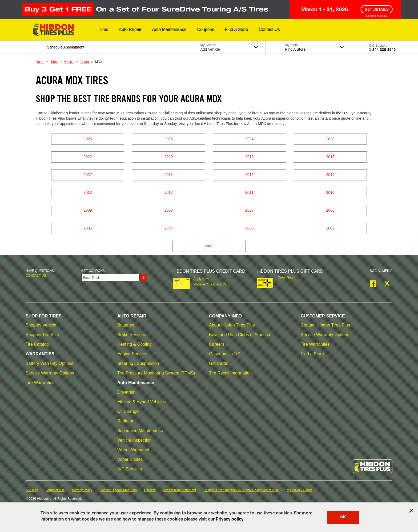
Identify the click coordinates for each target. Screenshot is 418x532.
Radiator (125, 421)
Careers (217, 344)
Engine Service (132, 354)
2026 (88, 139)
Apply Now (201, 279)
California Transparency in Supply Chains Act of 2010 (242, 490)
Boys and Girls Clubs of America (240, 335)
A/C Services (130, 469)
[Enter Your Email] (110, 277)
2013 (88, 192)
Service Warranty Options (50, 373)
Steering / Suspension (138, 363)
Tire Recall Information (230, 373)
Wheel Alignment (133, 450)
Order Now (286, 277)
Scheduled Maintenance (140, 431)
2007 (249, 210)
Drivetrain (126, 392)
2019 (249, 157)
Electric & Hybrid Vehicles (142, 402)
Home (40, 62)
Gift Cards (219, 363)
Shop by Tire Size (42, 335)
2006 (330, 210)
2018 (330, 157)
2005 (88, 228)
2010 (330, 192)
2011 (249, 192)
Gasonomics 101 (225, 354)
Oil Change (128, 411)
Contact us (36, 276)
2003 (249, 228)
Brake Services (132, 335)
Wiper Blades (130, 459)
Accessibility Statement (180, 490)
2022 (88, 157)
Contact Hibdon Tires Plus (325, 325)
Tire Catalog (37, 344)
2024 (249, 139)
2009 (88, 210)
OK (343, 517)
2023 (330, 139)
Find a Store (312, 354)
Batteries (126, 325)
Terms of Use (55, 490)
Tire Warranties (40, 383)
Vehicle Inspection (134, 440)
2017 (88, 175)
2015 (249, 175)
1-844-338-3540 (382, 50)
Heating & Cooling (134, 344)
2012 (169, 192)
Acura (85, 62)
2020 (169, 157)
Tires (54, 62)
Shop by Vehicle (41, 325)
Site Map (32, 490)
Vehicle (69, 62)
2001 (209, 246)
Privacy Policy (82, 490)
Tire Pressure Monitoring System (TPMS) (156, 373)
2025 (169, 139)
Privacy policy (230, 520)
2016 (169, 175)
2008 (169, 210)
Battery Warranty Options (49, 363)
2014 (330, 175)
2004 (169, 228)
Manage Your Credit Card (211, 284)
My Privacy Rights (299, 490)
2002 (330, 228)
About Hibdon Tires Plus (232, 325)
